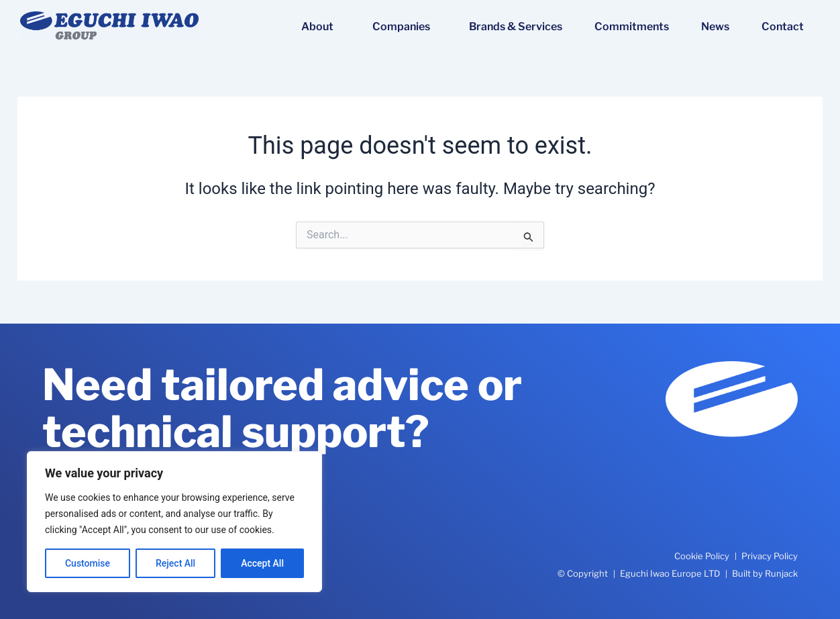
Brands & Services (516, 27)
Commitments (632, 27)
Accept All (262, 563)
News (715, 27)
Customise (88, 563)
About (321, 27)
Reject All (175, 563)
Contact (783, 27)
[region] (174, 522)
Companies (405, 27)
